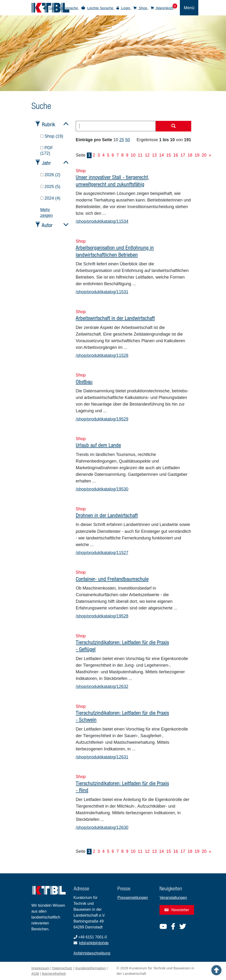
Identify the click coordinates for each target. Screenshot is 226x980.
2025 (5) (50, 187)
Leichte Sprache (101, 8)
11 (140, 155)
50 (128, 140)
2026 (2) (50, 175)
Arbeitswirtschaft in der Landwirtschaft (115, 318)
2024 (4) (50, 198)
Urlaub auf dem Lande (98, 445)
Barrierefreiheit (54, 973)
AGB (35, 973)
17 (183, 155)
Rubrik (49, 124)
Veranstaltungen (173, 898)
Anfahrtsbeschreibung (92, 953)
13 (154, 155)
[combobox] (116, 126)
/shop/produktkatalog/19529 (102, 419)
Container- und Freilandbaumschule (112, 579)
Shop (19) (52, 136)
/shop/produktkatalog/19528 (102, 616)
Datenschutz (62, 968)
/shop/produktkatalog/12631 (102, 757)
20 (204, 155)
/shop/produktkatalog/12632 (102, 687)
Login (124, 8)
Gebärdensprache (64, 8)
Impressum (40, 968)
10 (133, 155)
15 (168, 155)
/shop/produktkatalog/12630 (102, 827)
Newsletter (177, 910)
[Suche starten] (173, 126)
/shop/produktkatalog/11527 (102, 553)
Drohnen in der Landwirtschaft (107, 515)
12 (147, 155)
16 (176, 155)
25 (122, 140)
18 (190, 155)
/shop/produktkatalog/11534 (102, 221)
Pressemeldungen (133, 898)
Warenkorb (162, 8)
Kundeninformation (90, 968)
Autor (47, 225)
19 (197, 155)
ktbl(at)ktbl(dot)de (94, 943)
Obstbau (84, 382)
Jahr (46, 163)
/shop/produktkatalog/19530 (102, 489)
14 (161, 155)
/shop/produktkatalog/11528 (102, 355)
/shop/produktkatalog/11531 (102, 292)
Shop (141, 8)
